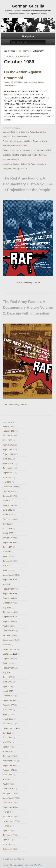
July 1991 (7, 566)
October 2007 (9, 491)
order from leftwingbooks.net (28, 282)
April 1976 (7, 747)
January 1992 (9, 561)
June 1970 (7, 844)
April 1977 (7, 714)
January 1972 (9, 835)
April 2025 (7, 426)
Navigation (28, 36)
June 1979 (7, 682)
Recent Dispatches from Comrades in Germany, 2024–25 (27, 150)
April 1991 (7, 570)
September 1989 (10, 580)
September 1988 (10, 594)
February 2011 (9, 463)
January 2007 (9, 496)
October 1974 (9, 803)
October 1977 (9, 696)
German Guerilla (28, 6)
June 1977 (7, 710)
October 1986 (9, 603)
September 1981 (10, 654)
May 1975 (7, 779)
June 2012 (7, 459)
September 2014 (10, 450)
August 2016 (8, 445)
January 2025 (9, 436)
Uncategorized (10, 85)
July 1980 (7, 673)
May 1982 (7, 645)
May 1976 (7, 742)
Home (19, 51)
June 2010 (7, 477)
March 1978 (8, 691)
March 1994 (8, 515)
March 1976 (8, 751)
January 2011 (9, 468)
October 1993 (9, 519)
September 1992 (10, 542)
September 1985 (10, 617)
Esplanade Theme (22, 865)
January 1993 (9, 538)
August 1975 (8, 770)
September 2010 (10, 473)
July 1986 (7, 607)
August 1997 (8, 505)
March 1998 (8, 501)
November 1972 (10, 821)
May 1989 (7, 584)
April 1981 (7, 663)
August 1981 (8, 659)
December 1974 (10, 798)
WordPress (39, 865)
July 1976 (7, 733)
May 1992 (7, 552)
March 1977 (8, 719)
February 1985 (9, 631)
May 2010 (7, 482)
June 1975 (7, 775)
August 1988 (8, 598)
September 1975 (10, 765)
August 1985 (8, 621)
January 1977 (9, 724)
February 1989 (9, 589)
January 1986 (9, 612)
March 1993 (8, 533)
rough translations (36, 82)
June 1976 (7, 738)
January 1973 (9, 817)
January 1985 (9, 635)
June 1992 (7, 547)
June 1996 (7, 510)
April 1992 (7, 556)
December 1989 (10, 575)
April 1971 (7, 840)
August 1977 (8, 705)
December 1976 (10, 728)
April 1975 (7, 784)
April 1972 (7, 830)
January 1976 (9, 756)
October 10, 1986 (11, 82)
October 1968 (9, 849)
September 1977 (10, 700)
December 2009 (10, 487)
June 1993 (7, 528)
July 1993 (7, 524)
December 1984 (10, 640)
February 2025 (9, 431)
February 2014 (9, 454)
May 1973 (7, 812)
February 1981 (9, 668)
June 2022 (7, 440)
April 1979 (7, 686)
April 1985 (7, 626)
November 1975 (10, 761)
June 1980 (7, 677)
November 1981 (10, 649)
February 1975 (9, 789)
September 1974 (10, 807)
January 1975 (9, 793)
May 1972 (7, 826)
